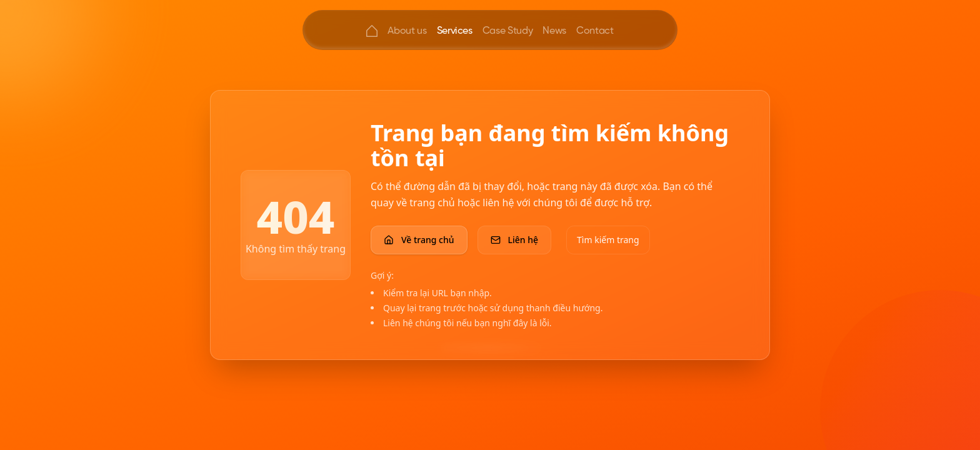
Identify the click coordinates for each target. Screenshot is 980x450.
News (554, 31)
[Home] (372, 31)
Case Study (508, 31)
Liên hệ (515, 240)
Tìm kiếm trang (608, 240)
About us (407, 31)
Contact (595, 31)
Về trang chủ (419, 240)
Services (455, 31)
